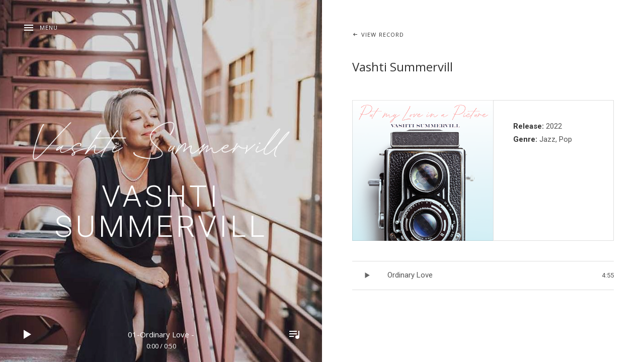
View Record (383, 34)
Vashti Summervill (161, 211)
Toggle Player (294, 334)
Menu (49, 27)
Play (28, 334)
